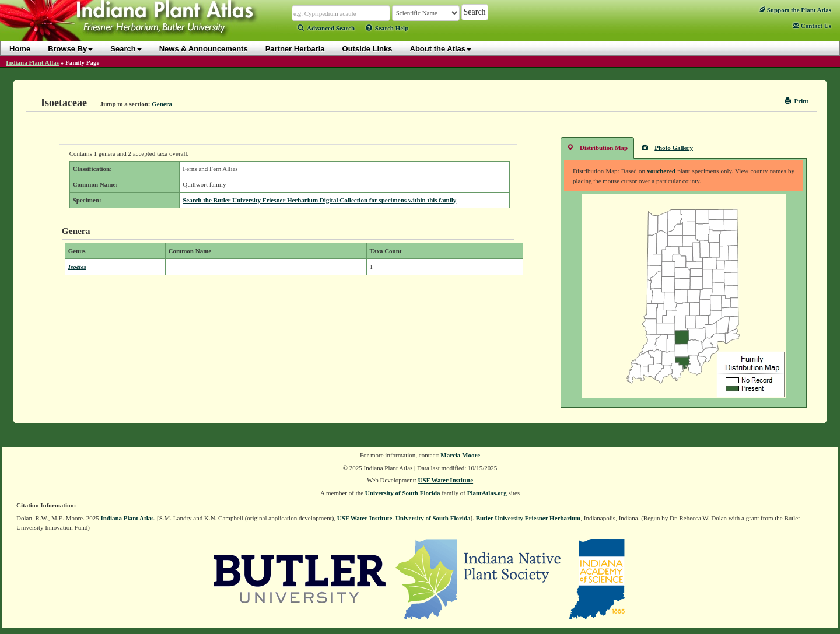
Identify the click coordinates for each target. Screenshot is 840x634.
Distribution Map (597, 147)
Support (795, 10)
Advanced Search (326, 28)
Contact (812, 26)
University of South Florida (403, 493)
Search (126, 49)
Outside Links (367, 49)
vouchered (661, 171)
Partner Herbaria (295, 49)
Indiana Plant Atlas (32, 62)
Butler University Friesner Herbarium (528, 518)
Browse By (70, 49)
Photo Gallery (667, 147)
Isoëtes (77, 267)
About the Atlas (441, 49)
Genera (162, 104)
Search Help (387, 28)
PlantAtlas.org (487, 493)
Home (20, 49)
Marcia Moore (460, 455)
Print (797, 101)
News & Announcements (204, 49)
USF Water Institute (446, 480)
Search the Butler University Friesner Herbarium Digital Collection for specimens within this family (319, 200)
